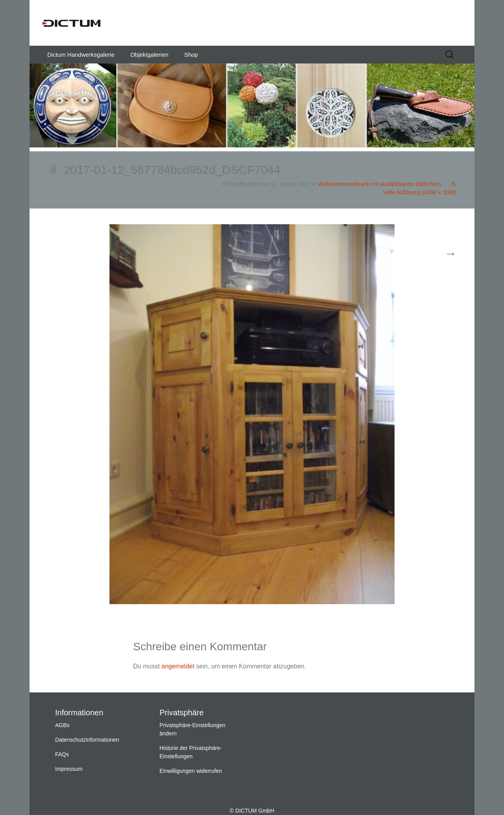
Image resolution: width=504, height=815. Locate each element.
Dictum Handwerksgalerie (81, 55)
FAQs (62, 754)
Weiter (441, 254)
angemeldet (178, 666)
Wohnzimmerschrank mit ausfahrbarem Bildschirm (380, 184)
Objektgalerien (149, 55)
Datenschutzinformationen (87, 740)
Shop (191, 55)
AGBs (62, 725)
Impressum (69, 769)
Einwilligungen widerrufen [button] (191, 771)
